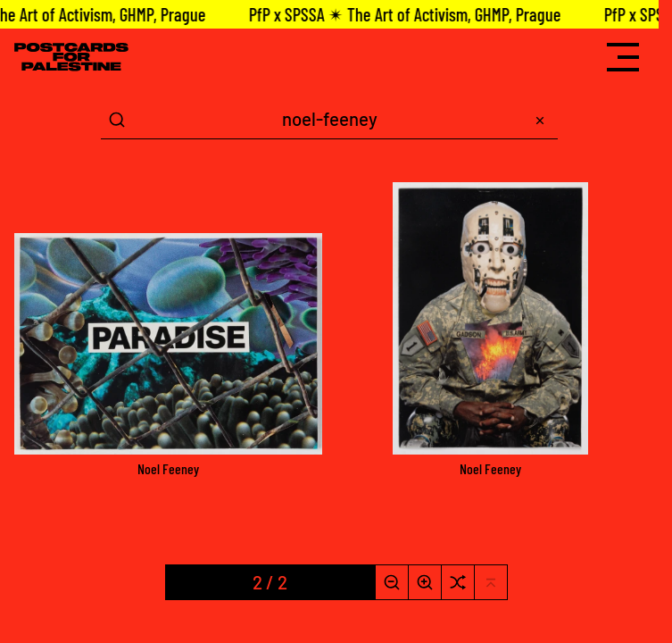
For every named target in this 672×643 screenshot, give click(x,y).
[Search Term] (329, 120)
